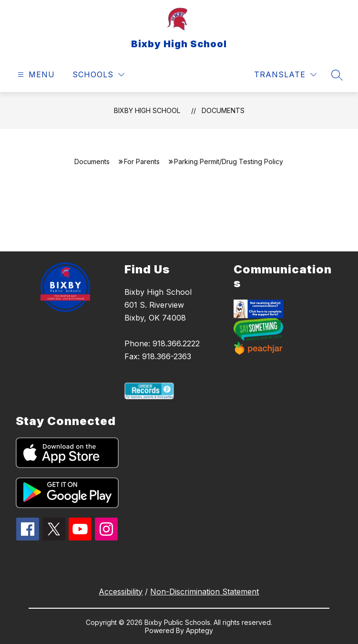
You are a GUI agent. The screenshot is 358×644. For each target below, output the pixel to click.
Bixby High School (147, 110)
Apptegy (199, 630)
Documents (223, 110)
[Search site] (337, 75)
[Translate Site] (285, 75)
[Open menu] (35, 75)
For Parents (142, 161)
